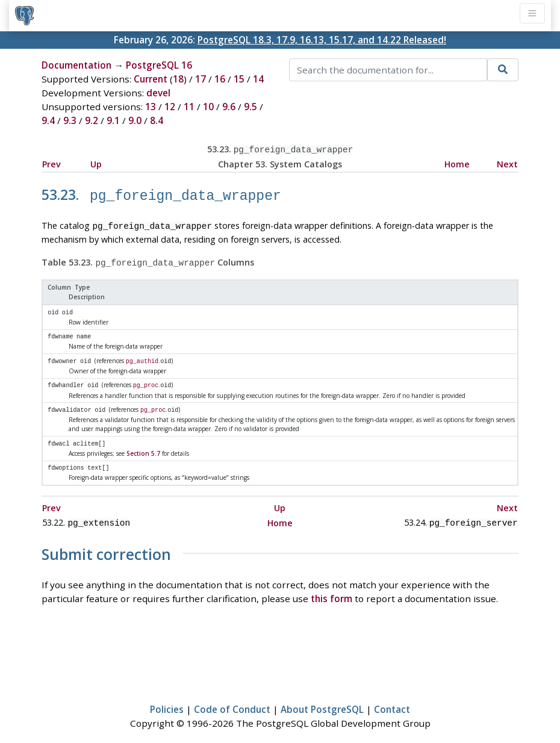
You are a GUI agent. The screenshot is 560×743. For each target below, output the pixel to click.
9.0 (135, 120)
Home (457, 163)
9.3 (70, 120)
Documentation (76, 65)
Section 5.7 (143, 444)
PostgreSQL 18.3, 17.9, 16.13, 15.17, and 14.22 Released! (322, 40)
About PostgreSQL (322, 698)
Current (151, 79)
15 (239, 79)
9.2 (92, 120)
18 (178, 79)
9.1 (113, 120)
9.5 (250, 107)
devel (158, 93)
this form (331, 588)
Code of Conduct (232, 698)
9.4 (48, 120)
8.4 (157, 120)
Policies (167, 698)
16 (220, 79)
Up (96, 163)
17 (201, 79)
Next (507, 163)
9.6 (229, 107)
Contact (392, 698)
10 (208, 107)
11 (189, 107)
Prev (51, 163)
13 (151, 107)
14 (258, 79)
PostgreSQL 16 (159, 65)
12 (170, 107)
